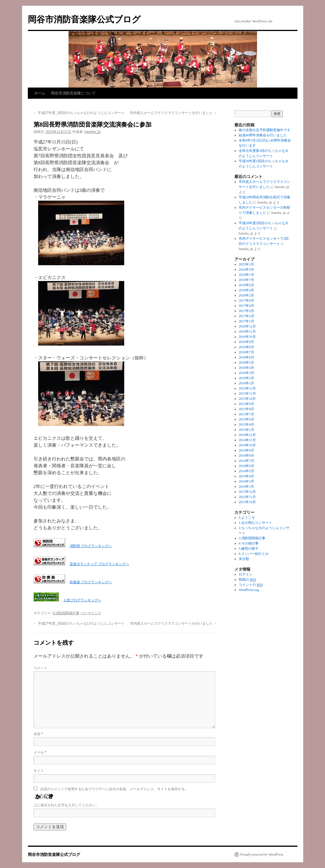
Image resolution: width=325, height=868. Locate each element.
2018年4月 (246, 290)
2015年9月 (246, 404)
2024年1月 (246, 275)
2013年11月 (247, 497)
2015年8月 (246, 409)
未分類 (244, 559)
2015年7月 (246, 414)
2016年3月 (246, 373)
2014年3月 (246, 481)
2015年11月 (247, 394)
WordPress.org (249, 590)
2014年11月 (247, 440)
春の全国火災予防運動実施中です (264, 130)
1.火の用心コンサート (255, 523)
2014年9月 (246, 450)
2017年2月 (246, 316)
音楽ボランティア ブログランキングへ (99, 564)
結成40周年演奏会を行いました (263, 135)
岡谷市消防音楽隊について (73, 93)
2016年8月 (246, 347)
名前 (38, 734)
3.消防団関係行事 (66, 613)
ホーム (40, 93)
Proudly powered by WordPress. (262, 855)
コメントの (251, 585)
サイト (39, 771)
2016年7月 (246, 352)
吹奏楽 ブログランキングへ (91, 582)
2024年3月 (246, 270)
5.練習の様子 (249, 549)
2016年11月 (247, 332)
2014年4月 (246, 476)
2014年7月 (246, 461)
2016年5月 (246, 363)
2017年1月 (246, 321)
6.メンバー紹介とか (254, 554)
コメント (40, 668)
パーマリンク (91, 613)
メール (40, 752)
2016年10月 (247, 337)
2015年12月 (247, 388)
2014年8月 (246, 456)
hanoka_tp (93, 132)
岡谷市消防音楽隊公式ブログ (84, 19)
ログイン (246, 574)
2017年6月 (246, 301)
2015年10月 (247, 399)
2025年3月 (246, 264)
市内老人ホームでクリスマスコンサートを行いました (173, 113)
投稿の (247, 580)
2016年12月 (247, 326)
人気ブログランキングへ (82, 600)
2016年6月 (246, 357)
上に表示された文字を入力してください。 (66, 805)
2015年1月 (246, 430)
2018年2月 (246, 295)
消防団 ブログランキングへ (91, 546)
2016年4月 (246, 368)
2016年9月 (246, 342)
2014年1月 (246, 487)
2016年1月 (246, 383)
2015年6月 (246, 419)
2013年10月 (247, 502)
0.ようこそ (247, 518)
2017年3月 (246, 311)
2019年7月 (246, 280)
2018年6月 (246, 285)
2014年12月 (247, 435)
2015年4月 (246, 425)
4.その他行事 (249, 543)
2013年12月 (247, 492)
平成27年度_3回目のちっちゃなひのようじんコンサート (79, 113)
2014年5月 (246, 471)
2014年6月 (246, 466)
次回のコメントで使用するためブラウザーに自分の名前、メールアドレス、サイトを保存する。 (114, 789)
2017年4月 (246, 306)
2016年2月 (246, 378)
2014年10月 (247, 445)
